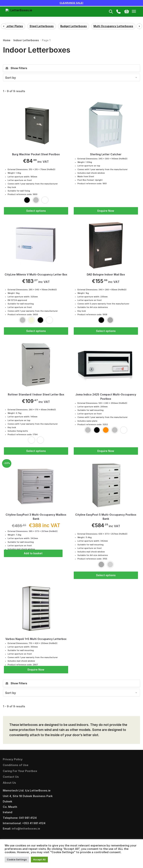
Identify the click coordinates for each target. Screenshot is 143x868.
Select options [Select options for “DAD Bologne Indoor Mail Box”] (106, 331)
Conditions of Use (16, 767)
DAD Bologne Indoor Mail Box (106, 275)
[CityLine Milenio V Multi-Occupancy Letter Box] (36, 245)
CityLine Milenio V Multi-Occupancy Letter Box (36, 275)
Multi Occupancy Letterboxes (113, 26)
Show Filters (16, 68)
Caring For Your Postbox (20, 773)
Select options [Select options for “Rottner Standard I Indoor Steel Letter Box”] (36, 452)
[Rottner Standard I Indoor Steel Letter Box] (36, 366)
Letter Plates (14, 26)
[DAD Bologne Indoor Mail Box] (106, 245)
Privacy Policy (13, 761)
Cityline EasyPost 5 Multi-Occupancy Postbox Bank (106, 518)
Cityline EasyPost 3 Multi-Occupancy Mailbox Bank (36, 518)
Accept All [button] (39, 859)
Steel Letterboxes (42, 26)
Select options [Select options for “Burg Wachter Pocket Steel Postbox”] (36, 211)
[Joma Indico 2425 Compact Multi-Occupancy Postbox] (106, 366)
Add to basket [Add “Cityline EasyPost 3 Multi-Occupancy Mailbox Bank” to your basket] (33, 554)
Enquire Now (106, 211)
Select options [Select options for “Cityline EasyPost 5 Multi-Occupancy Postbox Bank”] (106, 576)
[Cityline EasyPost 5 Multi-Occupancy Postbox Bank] (106, 486)
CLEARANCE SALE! (71, 3)
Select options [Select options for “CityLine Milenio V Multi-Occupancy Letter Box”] (36, 331)
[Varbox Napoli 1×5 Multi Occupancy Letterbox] (36, 611)
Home (7, 40)
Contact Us (11, 778)
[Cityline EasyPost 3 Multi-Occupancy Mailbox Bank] (36, 486)
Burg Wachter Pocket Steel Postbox (36, 154)
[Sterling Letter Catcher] (106, 125)
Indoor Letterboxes (26, 40)
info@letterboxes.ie (26, 830)
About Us (9, 784)
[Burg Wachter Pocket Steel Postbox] (36, 125)
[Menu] (137, 12)
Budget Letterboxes (74, 26)
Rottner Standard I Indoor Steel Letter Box (36, 395)
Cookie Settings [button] (17, 859)
